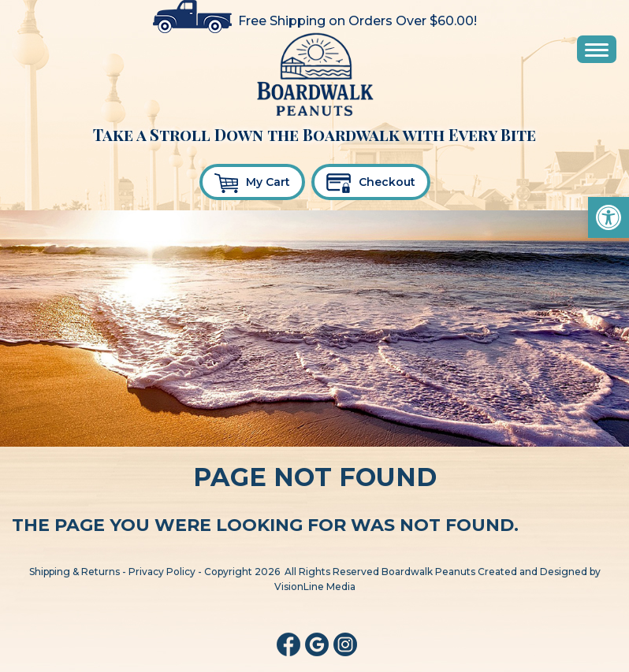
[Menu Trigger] (597, 49)
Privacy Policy (162, 572)
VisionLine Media (315, 587)
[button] (609, 217)
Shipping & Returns (74, 572)
